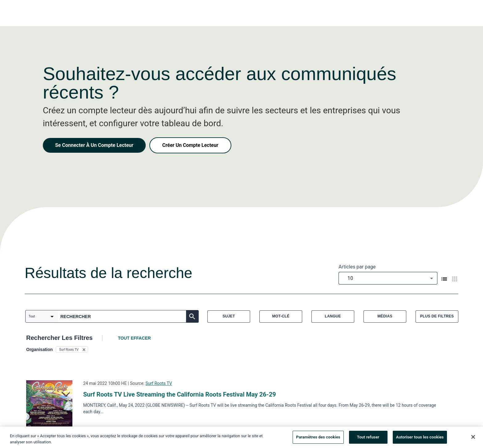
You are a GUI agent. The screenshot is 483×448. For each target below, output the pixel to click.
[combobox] (388, 278)
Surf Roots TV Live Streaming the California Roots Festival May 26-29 (180, 394)
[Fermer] (473, 439)
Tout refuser (368, 439)
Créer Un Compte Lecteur (190, 145)
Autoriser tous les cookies (420, 439)
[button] (72, 349)
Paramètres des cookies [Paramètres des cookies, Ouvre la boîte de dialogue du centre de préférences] (318, 439)
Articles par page (357, 267)
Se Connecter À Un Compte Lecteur (94, 145)
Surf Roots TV (159, 383)
